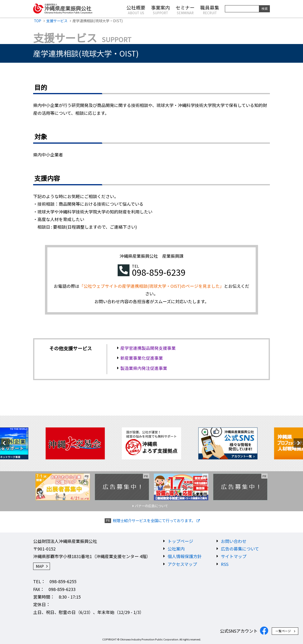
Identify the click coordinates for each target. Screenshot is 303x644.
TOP (38, 21)
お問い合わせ (234, 541)
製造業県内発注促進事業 (144, 368)
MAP (40, 566)
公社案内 (176, 549)
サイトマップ (234, 556)
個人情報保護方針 (185, 556)
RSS (225, 564)
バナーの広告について (151, 506)
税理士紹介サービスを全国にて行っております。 (154, 521)
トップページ (180, 541)
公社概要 (136, 9)
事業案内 (160, 9)
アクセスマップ (182, 564)
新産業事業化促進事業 (142, 358)
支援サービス (57, 21)
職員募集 (210, 9)
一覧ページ (283, 631)
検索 (265, 9)
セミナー (185, 9)
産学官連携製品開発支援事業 (148, 348)
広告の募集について (240, 549)
